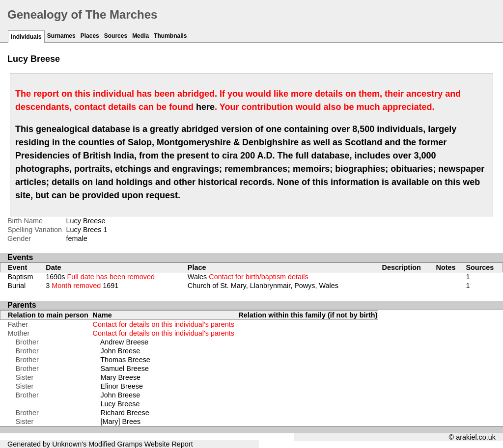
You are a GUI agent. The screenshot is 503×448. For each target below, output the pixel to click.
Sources (116, 36)
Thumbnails (170, 36)
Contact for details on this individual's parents (164, 324)
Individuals (26, 37)
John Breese (121, 351)
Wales (248, 277)
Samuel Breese (125, 369)
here (205, 107)
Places (90, 36)
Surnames (61, 36)
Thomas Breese (125, 360)
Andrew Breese (124, 342)
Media (140, 36)
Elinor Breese (122, 386)
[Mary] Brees (121, 422)
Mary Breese (121, 377)
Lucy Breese (120, 404)
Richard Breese (125, 413)
